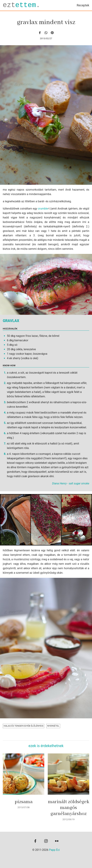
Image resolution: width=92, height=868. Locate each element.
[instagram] (46, 841)
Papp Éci (54, 850)
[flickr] (57, 841)
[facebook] (40, 33)
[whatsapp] (46, 33)
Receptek (83, 5)
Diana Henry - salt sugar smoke (71, 483)
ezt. (21, 5)
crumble (43, 209)
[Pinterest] (52, 33)
